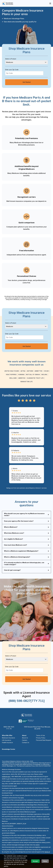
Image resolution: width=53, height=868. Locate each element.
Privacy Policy (41, 738)
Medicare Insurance (8, 738)
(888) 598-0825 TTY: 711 (9, 728)
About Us (25, 738)
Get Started (27, 82)
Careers (25, 740)
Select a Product (11, 59)
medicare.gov (6, 777)
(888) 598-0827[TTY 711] (27, 701)
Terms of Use (40, 735)
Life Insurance (7, 740)
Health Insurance (7, 743)
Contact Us (26, 743)
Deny (45, 861)
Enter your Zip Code (12, 70)
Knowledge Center (9, 749)
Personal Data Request (44, 740)
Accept (35, 861)
